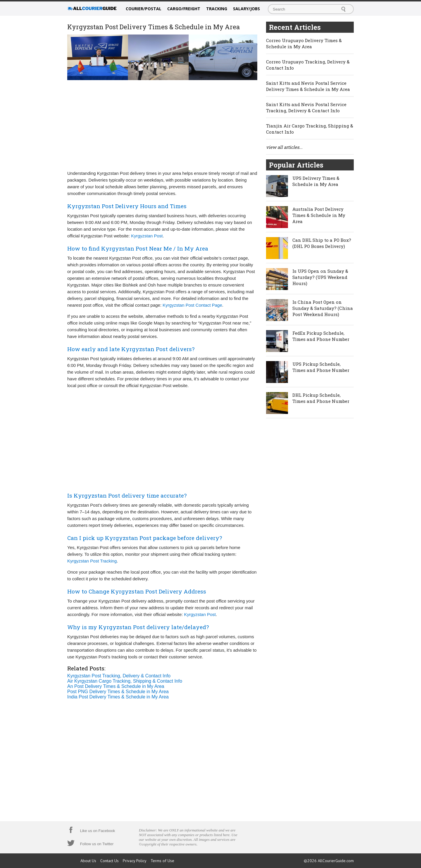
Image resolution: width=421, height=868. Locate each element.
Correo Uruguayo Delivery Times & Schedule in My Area (304, 43)
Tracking (217, 9)
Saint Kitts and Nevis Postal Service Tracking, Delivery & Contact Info (306, 107)
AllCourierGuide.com (336, 861)
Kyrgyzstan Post (147, 236)
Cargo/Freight (184, 9)
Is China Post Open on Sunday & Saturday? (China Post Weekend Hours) (323, 308)
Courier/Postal (144, 9)
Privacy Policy (135, 861)
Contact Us (109, 861)
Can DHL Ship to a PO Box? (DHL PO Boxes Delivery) (322, 243)
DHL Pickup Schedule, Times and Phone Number (321, 398)
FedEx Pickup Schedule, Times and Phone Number (321, 336)
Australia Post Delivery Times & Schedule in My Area (319, 215)
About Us (88, 861)
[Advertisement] (162, 125)
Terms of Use (162, 861)
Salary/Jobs (246, 9)
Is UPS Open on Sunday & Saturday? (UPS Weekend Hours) (320, 277)
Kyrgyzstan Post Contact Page (192, 305)
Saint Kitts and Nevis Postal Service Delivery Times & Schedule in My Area (308, 86)
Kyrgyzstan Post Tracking (92, 561)
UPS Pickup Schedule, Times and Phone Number (321, 367)
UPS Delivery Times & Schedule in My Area (316, 181)
